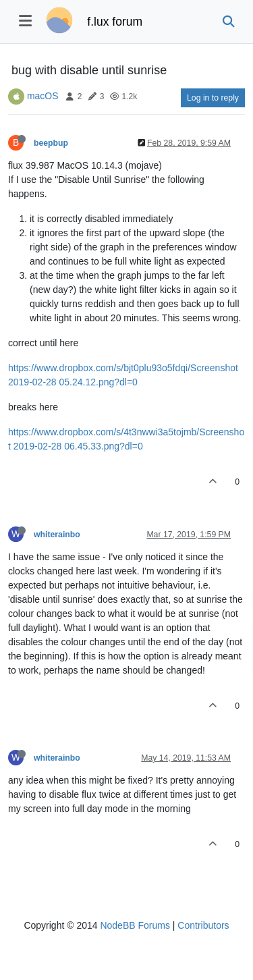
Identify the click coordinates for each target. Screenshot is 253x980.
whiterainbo (57, 535)
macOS (43, 96)
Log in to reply (213, 98)
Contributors (203, 925)
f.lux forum (115, 22)
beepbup (51, 143)
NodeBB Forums (135, 925)
